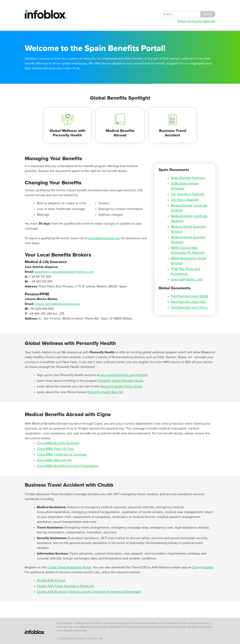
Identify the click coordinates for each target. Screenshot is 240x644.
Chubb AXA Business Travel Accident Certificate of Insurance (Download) (89, 592)
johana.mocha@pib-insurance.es (57, 304)
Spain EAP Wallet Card (187, 280)
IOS (195, 567)
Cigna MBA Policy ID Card (55, 449)
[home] (46, 14)
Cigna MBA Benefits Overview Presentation (68, 466)
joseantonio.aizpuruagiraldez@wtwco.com (64, 272)
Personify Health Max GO (105, 392)
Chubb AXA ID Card (51, 580)
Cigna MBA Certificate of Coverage (62, 455)
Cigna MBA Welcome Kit (54, 460)
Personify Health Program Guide (121, 381)
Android (208, 567)
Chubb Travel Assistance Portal (69, 567)
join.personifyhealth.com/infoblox (124, 375)
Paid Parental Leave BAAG (189, 296)
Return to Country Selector (196, 21)
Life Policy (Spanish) (185, 200)
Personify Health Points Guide (121, 386)
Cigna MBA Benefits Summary (58, 443)
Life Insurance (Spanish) (188, 194)
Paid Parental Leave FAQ (188, 302)
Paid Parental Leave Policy (189, 308)
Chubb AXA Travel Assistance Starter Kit (65, 586)
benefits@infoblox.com (104, 238)
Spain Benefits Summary (188, 178)
